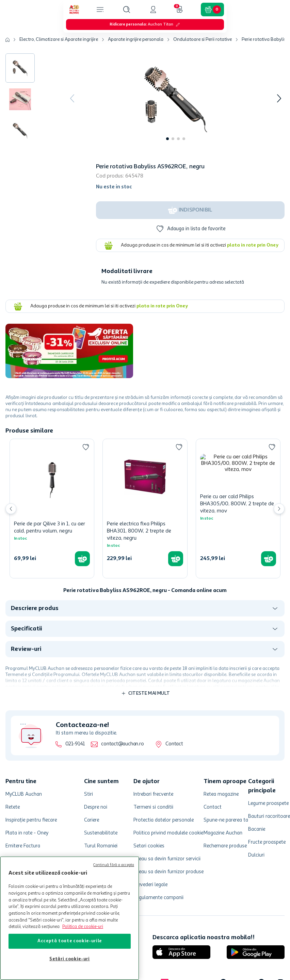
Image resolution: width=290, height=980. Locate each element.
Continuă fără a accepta (114, 865)
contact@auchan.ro (122, 732)
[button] (127, 10)
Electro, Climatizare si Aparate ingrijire (59, 39)
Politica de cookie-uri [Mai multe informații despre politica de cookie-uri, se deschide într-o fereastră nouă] (83, 927)
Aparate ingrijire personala (136, 39)
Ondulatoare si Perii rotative (203, 39)
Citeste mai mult (149, 686)
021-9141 (75, 732)
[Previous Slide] (11, 505)
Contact (174, 732)
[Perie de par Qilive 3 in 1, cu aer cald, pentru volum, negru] (75, 505)
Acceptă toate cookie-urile (70, 941)
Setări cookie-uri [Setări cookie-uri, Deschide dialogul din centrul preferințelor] (69, 959)
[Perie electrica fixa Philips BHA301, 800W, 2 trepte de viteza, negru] (215, 505)
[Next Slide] (279, 505)
